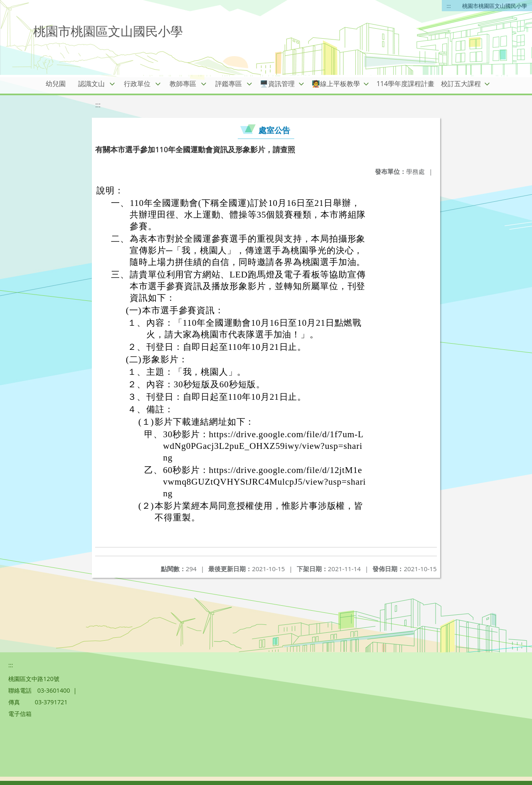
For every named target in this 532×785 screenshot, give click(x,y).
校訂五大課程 (461, 84)
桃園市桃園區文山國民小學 (495, 6)
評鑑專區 (229, 84)
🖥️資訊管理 (277, 84)
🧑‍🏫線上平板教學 (336, 84)
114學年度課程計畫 (405, 84)
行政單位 (137, 84)
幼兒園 (56, 84)
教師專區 (183, 84)
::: (449, 6)
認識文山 (91, 84)
